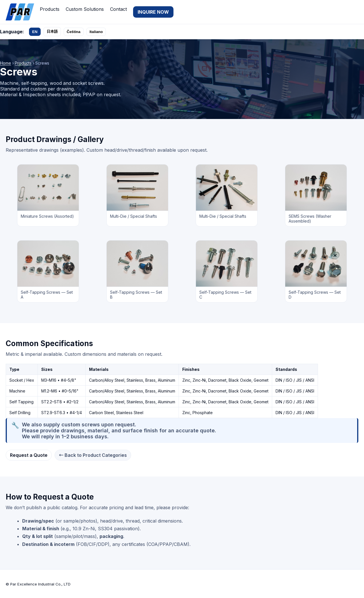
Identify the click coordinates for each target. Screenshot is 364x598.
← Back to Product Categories (93, 455)
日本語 (52, 31)
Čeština (74, 32)
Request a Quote (29, 455)
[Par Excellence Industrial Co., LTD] (20, 12)
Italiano (96, 32)
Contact (118, 9)
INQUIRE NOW (153, 12)
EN (35, 32)
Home (6, 63)
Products (50, 9)
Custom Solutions (85, 9)
